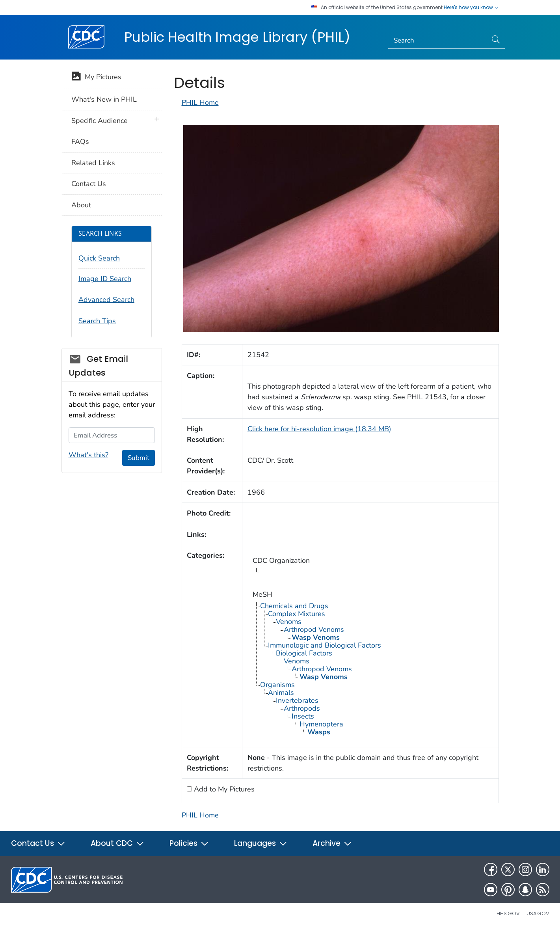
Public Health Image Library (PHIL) (237, 37)
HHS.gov (508, 913)
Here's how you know (471, 7)
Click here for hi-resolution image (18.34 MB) (319, 429)
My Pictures (96, 78)
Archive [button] (332, 843)
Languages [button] (261, 843)
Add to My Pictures (223, 789)
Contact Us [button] (38, 843)
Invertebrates (297, 700)
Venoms (289, 622)
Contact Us (89, 184)
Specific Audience (100, 121)
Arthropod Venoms (314, 629)
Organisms (277, 685)
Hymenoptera (321, 724)
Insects (303, 716)
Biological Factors (304, 653)
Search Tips (97, 321)
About (81, 205)
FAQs (80, 142)
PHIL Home (200, 102)
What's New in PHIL (104, 99)
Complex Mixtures (297, 614)
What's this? (88, 455)
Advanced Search (106, 300)
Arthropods (302, 708)
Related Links (93, 163)
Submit (139, 458)
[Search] (438, 41)
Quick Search (99, 258)
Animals (281, 693)
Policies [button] (189, 843)
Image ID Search (105, 279)
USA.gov (538, 913)
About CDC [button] (117, 843)
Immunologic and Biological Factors (325, 645)
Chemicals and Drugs (294, 606)
